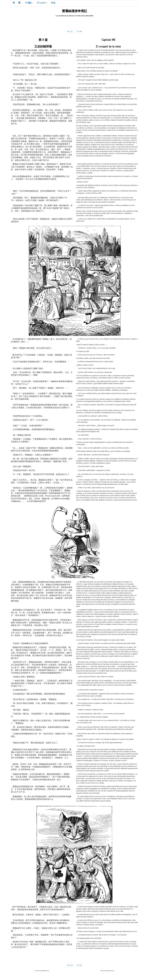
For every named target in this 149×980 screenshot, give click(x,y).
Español (42, 3)
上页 (70, 31)
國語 (29, 3)
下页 (79, 31)
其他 (54, 3)
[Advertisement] (74, 22)
